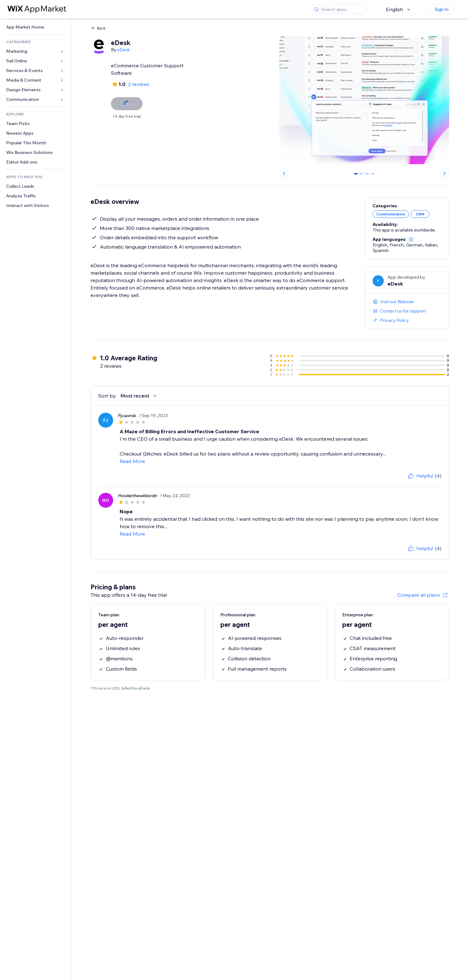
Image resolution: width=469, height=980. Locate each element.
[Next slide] (445, 173)
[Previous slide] (284, 173)
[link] (35, 27)
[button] (411, 239)
